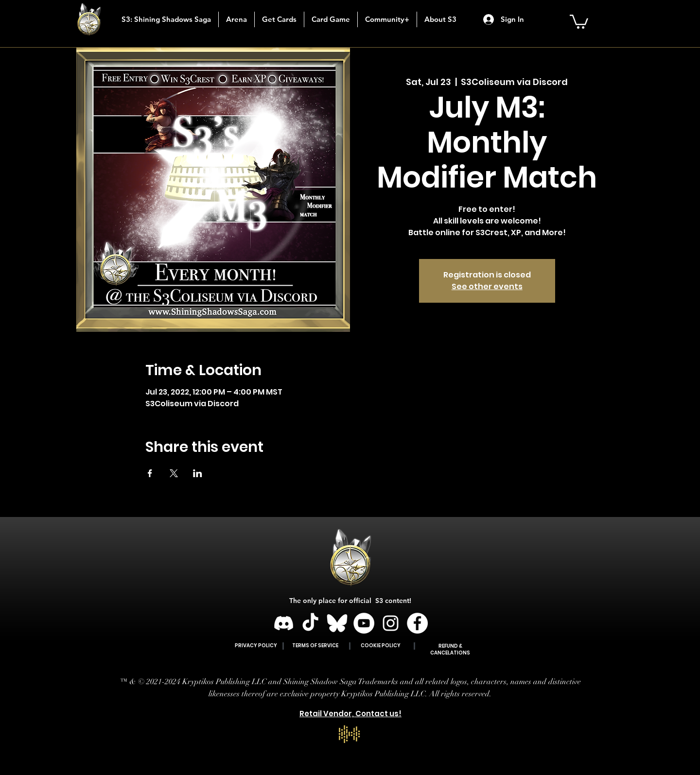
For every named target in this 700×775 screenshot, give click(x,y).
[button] (279, 19)
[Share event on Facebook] (150, 473)
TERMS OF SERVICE (315, 646)
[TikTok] (310, 623)
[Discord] (284, 623)
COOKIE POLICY (381, 646)
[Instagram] (391, 623)
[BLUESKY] (337, 623)
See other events (487, 286)
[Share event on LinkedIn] (198, 473)
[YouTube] (364, 623)
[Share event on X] (174, 473)
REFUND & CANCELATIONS (450, 649)
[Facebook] (417, 623)
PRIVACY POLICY (256, 646)
